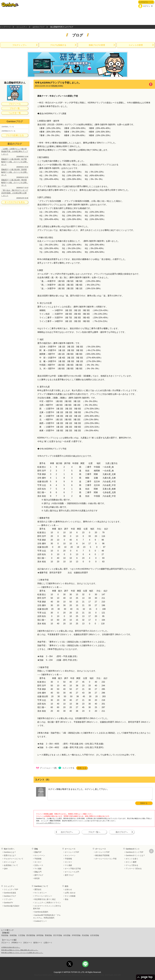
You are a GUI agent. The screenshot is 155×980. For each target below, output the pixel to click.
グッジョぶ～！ (47, 768)
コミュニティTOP (11, 889)
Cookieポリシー (41, 921)
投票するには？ (10, 855)
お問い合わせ (70, 893)
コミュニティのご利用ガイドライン (48, 823)
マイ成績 (38, 869)
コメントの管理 (136, 45)
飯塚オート (38, 943)
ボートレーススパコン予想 (106, 859)
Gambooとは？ (10, 852)
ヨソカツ (38, 862)
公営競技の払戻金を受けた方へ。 (11, 947)
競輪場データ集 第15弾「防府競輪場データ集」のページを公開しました (15, 172)
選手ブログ (39, 875)
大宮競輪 (22, 935)
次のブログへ (67, 832)
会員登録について (11, 865)
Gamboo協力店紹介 (12, 906)
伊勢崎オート (17, 943)
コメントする (68, 768)
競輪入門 (38, 872)
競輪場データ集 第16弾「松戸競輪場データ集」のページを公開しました (15, 162)
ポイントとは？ (10, 862)
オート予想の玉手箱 (73, 869)
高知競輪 (85, 935)
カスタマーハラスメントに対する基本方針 (47, 907)
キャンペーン (40, 855)
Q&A (6, 869)
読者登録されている (8, 131)
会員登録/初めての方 (146, 2)
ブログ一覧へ (94, 832)
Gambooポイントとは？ (135, 855)
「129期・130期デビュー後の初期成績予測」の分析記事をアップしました (15, 151)
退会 (67, 899)
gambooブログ (39, 27)
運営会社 (38, 889)
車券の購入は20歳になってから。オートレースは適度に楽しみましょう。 (22, 953)
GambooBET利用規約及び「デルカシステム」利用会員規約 (47, 916)
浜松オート (28, 943)
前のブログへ (122, 832)
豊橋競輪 (48, 935)
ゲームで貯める (132, 865)
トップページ (5, 27)
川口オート (6, 943)
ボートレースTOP (102, 852)
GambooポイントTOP (134, 852)
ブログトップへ (19, 45)
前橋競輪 (13, 935)
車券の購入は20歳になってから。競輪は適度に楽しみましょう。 (20, 950)
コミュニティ (22, 27)
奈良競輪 (67, 935)
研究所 (37, 878)
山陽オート (48, 943)
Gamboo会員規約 (41, 912)
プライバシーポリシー (43, 896)
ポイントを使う (132, 859)
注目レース (39, 865)
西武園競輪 (31, 935)
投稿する (144, 803)
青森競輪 (5, 935)
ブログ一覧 (15, 108)
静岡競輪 (40, 935)
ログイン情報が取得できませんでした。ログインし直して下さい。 (100, 794)
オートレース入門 (72, 872)
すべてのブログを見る (15, 202)
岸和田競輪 (76, 935)
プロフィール (15, 104)
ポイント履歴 (131, 862)
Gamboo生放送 (10, 893)
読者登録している (8, 127)
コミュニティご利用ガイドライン (48, 903)
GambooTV (8, 903)
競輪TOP (38, 852)
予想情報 (38, 859)
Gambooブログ (10, 896)
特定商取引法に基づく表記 (45, 899)
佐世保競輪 (95, 935)
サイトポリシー (41, 893)
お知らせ (68, 889)
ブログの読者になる (15, 135)
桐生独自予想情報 (102, 855)
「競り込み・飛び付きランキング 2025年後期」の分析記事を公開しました (15, 193)
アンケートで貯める (134, 869)
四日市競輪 (58, 935)
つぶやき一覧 (15, 113)
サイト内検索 (70, 896)
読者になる (82, 768)
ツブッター (8, 899)
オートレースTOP (72, 852)
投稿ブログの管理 (97, 45)
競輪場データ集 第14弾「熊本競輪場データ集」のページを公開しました (15, 183)
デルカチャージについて (14, 859)
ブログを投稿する (58, 45)
